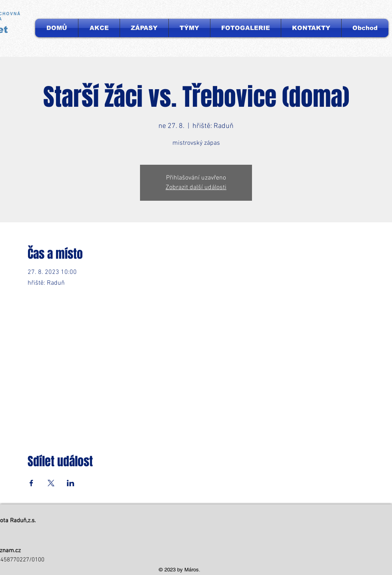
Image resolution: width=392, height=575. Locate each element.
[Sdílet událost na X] (51, 483)
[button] (189, 28)
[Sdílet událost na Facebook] (31, 483)
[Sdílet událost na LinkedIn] (71, 483)
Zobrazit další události (196, 188)
